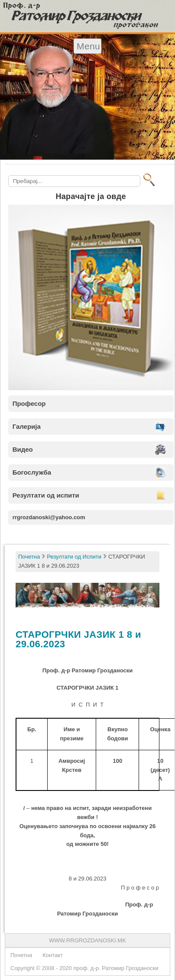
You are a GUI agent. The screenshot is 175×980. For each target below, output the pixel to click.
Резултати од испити (46, 495)
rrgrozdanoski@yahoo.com (49, 517)
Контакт (53, 955)
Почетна (21, 955)
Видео (23, 449)
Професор (29, 403)
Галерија (27, 426)
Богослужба (32, 472)
